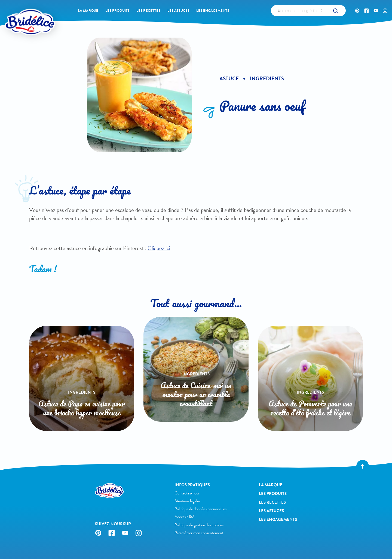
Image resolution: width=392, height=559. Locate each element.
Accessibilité (184, 517)
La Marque (88, 11)
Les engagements (213, 11)
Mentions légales (187, 501)
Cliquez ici (159, 248)
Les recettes (148, 11)
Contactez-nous (187, 493)
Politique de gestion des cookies (199, 525)
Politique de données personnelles (200, 509)
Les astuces (178, 11)
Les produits (117, 11)
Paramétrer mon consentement (199, 533)
